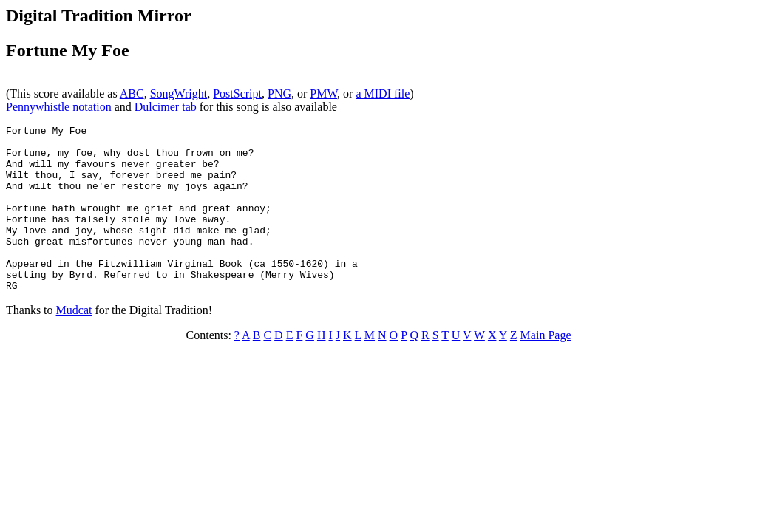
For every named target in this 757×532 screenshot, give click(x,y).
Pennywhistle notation (59, 107)
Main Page (546, 368)
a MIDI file (383, 93)
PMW (323, 93)
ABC (132, 93)
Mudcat (74, 343)
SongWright (179, 93)
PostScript (237, 93)
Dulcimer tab (166, 107)
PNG (279, 93)
